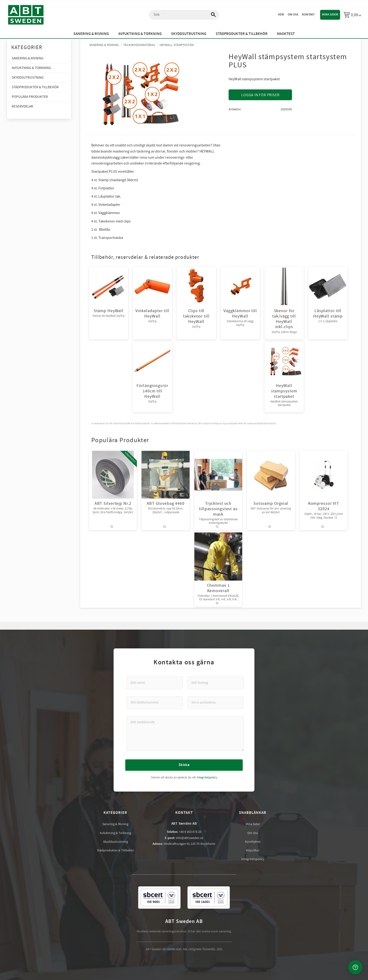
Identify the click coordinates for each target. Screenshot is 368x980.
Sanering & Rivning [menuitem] (91, 34)
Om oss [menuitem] (293, 15)
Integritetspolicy (207, 777)
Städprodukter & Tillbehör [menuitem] (242, 34)
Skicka (184, 765)
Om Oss (253, 833)
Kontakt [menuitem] (308, 15)
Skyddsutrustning (115, 842)
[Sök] (211, 15)
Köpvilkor (253, 850)
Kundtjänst (253, 842)
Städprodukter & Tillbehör (115, 850)
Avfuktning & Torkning (115, 833)
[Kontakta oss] (355, 967)
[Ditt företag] (216, 683)
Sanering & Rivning (115, 824)
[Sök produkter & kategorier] (184, 15)
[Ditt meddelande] (185, 733)
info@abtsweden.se (190, 838)
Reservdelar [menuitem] (22, 106)
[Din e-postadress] (216, 702)
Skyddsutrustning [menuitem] (189, 34)
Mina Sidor (253, 824)
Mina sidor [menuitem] (330, 15)
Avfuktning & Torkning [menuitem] (140, 34)
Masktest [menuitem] (286, 34)
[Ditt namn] (155, 683)
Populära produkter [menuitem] (30, 97)
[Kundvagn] (352, 15)
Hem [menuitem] (281, 15)
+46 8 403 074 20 (190, 832)
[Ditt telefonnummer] (155, 702)
